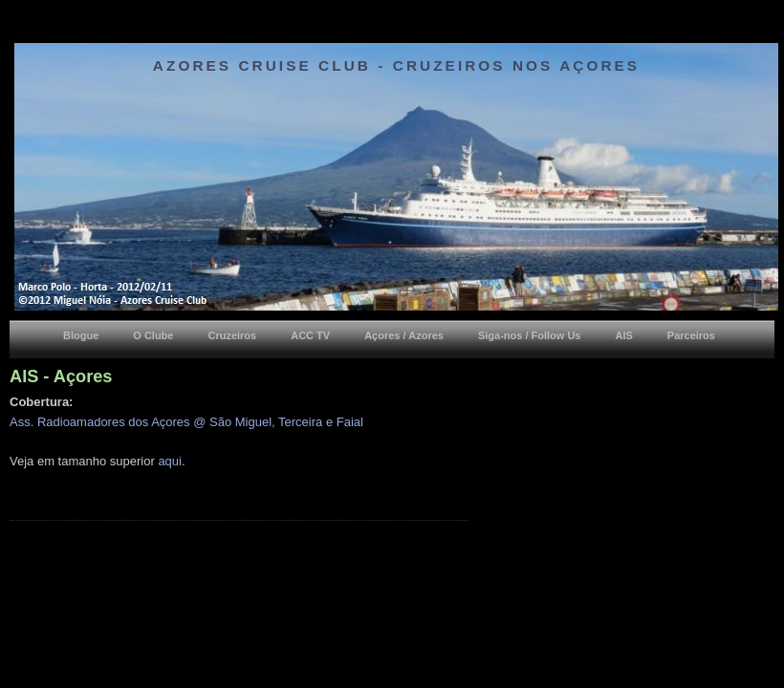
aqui (170, 461)
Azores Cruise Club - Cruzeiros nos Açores (396, 65)
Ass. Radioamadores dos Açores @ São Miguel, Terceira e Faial (186, 422)
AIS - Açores (61, 376)
